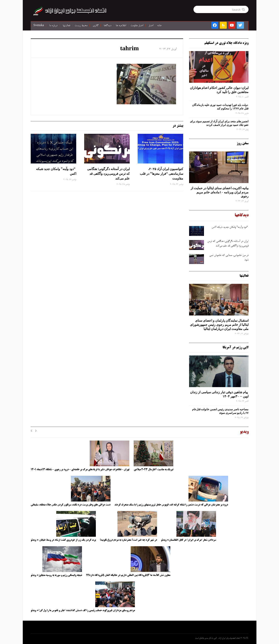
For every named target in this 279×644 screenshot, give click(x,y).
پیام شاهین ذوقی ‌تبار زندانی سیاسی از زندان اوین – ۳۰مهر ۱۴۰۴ (219, 394)
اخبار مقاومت (137, 26)
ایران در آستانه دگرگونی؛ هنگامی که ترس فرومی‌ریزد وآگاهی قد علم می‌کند (108, 174)
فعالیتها (66, 26)
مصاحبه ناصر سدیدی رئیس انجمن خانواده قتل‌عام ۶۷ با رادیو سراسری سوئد (220, 411)
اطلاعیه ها (121, 26)
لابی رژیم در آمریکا (236, 348)
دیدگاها (108, 26)
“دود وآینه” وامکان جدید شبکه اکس (56, 171)
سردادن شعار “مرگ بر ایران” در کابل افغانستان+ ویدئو (189, 540)
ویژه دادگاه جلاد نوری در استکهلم (226, 43)
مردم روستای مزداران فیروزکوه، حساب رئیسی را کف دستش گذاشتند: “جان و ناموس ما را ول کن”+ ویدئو (83, 611)
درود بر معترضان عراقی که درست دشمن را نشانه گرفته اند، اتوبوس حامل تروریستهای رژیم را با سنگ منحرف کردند (171, 505)
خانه (159, 26)
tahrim (130, 49)
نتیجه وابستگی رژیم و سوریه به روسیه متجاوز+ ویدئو (56, 575)
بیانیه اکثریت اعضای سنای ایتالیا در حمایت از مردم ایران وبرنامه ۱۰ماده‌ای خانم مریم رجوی (220, 192)
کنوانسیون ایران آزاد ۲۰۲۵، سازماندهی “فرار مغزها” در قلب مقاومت (161, 174)
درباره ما (53, 26)
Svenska (39, 26)
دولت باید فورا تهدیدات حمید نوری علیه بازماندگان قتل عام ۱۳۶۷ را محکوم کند (220, 107)
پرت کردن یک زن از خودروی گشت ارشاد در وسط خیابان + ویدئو (63, 540)
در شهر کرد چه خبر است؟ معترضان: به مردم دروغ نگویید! (128, 540)
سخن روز (243, 143)
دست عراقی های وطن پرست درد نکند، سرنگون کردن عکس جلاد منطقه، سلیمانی (71, 505)
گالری (96, 26)
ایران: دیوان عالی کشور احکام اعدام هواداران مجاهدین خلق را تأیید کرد (219, 90)
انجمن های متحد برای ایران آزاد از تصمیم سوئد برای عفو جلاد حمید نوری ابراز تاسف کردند (219, 123)
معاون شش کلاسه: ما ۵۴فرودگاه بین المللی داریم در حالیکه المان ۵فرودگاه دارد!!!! (128, 575)
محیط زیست (81, 26)
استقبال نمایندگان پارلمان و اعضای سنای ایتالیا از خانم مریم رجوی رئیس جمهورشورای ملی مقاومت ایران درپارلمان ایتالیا (219, 325)
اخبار (151, 26)
